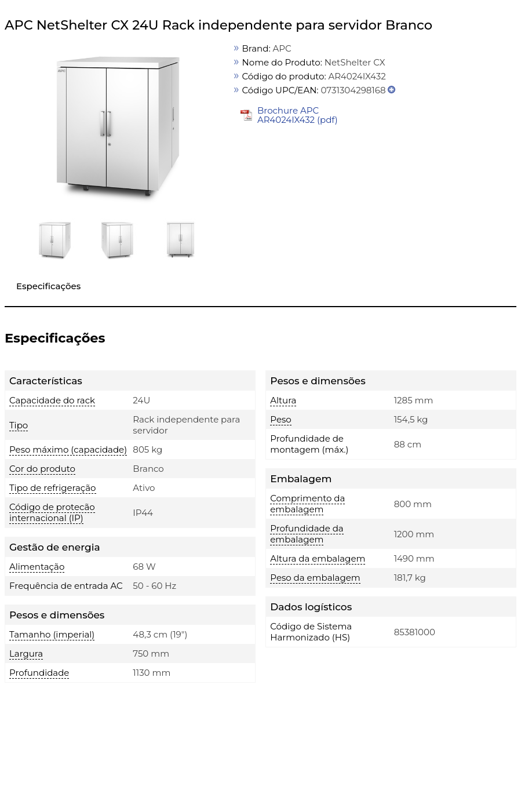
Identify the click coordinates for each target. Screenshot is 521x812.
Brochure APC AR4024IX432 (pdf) (298, 115)
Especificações (48, 286)
